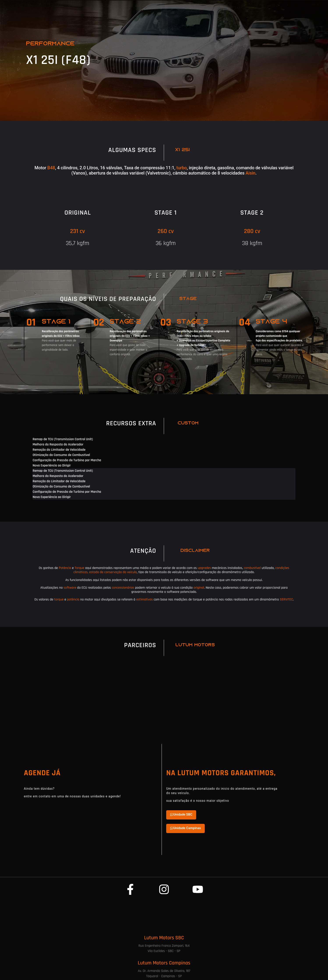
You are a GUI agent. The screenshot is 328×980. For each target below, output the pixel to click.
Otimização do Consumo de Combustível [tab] (61, 455)
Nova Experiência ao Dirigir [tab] (52, 465)
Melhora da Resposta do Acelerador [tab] (58, 444)
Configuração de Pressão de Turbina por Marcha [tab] (67, 460)
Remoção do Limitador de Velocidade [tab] (59, 450)
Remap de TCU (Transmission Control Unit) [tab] (63, 439)
